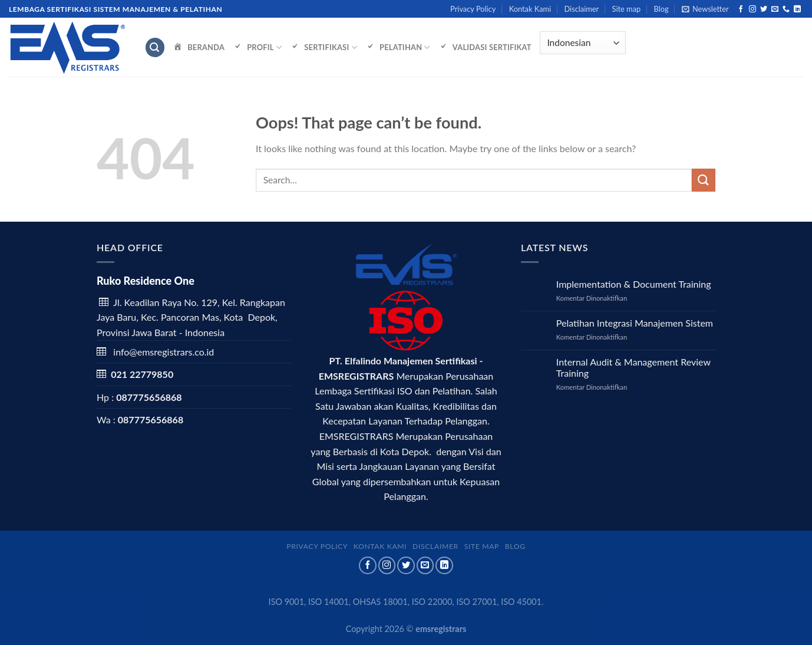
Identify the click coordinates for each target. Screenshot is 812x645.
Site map (627, 9)
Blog (661, 9)
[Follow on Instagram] (752, 9)
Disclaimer (581, 9)
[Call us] (786, 9)
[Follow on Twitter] (764, 9)
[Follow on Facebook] (741, 9)
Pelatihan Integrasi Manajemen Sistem (635, 323)
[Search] (155, 47)
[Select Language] (583, 43)
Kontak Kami (530, 9)
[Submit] (704, 180)
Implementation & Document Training (634, 284)
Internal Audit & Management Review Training (633, 367)
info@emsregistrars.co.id (164, 352)
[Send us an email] (775, 9)
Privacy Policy (473, 9)
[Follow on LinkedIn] (797, 9)
